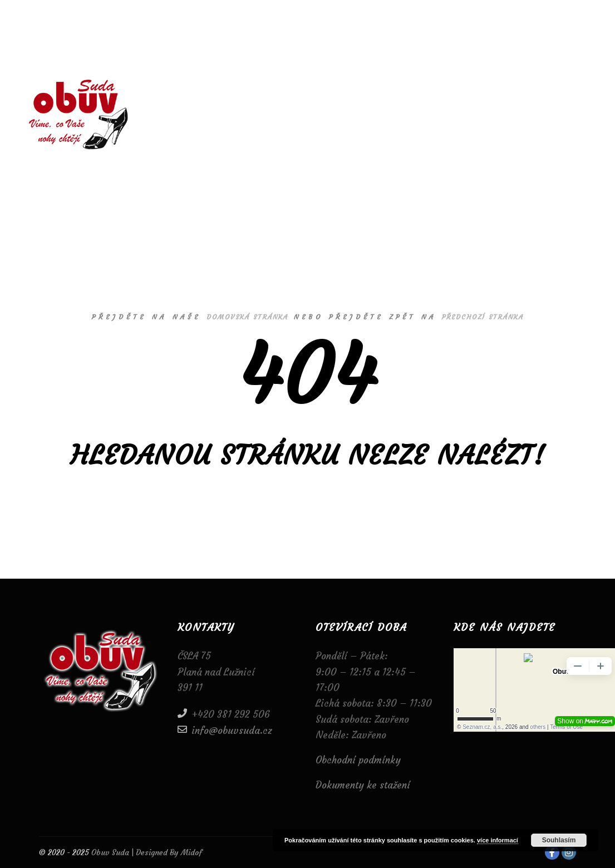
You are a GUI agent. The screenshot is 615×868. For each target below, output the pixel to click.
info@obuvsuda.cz (225, 730)
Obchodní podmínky (358, 760)
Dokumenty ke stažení (363, 785)
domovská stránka (247, 317)
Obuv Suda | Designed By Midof (146, 852)
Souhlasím (559, 840)
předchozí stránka (483, 317)
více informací (498, 840)
